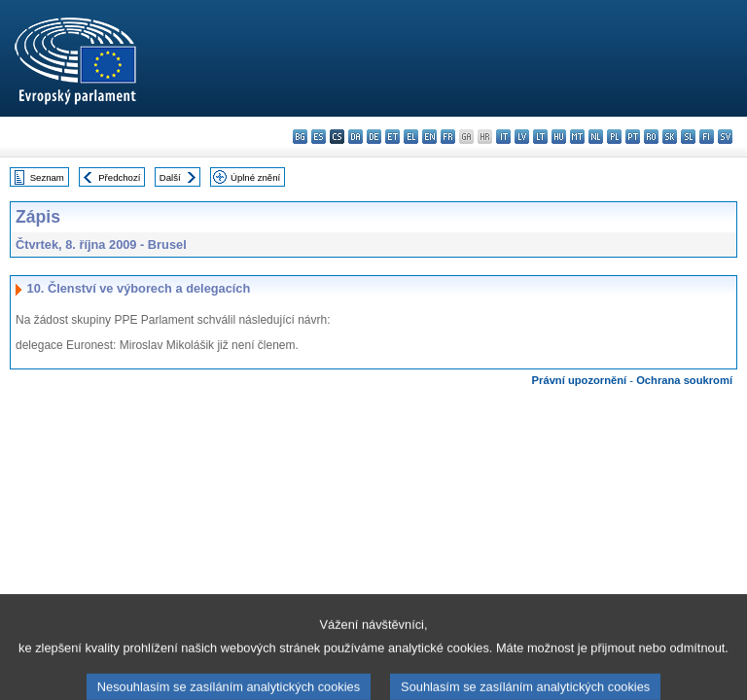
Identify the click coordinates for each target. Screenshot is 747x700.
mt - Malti (577, 137)
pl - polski (614, 137)
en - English (429, 137)
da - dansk (356, 137)
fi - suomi (707, 137)
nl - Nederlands (596, 137)
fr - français (448, 137)
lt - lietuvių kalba (540, 137)
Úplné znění (255, 177)
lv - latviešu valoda (522, 137)
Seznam (47, 177)
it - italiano (503, 137)
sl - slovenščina (688, 137)
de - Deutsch (374, 137)
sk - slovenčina (670, 137)
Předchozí (119, 177)
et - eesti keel (392, 137)
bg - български (300, 137)
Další (170, 177)
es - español (319, 137)
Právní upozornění (580, 380)
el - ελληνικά (411, 137)
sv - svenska (725, 137)
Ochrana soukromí (684, 380)
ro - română (651, 137)
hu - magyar (559, 137)
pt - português (633, 137)
